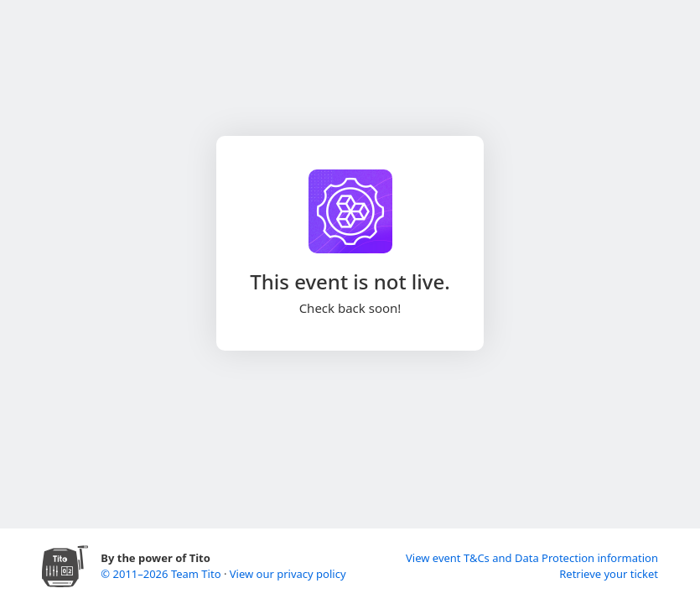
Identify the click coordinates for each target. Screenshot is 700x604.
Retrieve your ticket (609, 574)
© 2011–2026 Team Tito (162, 574)
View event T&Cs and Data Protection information (532, 558)
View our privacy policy (288, 574)
